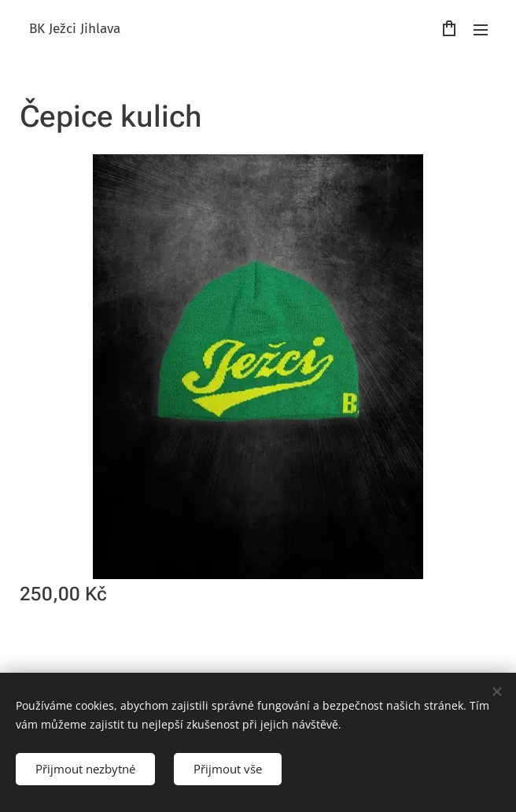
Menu (481, 30)
